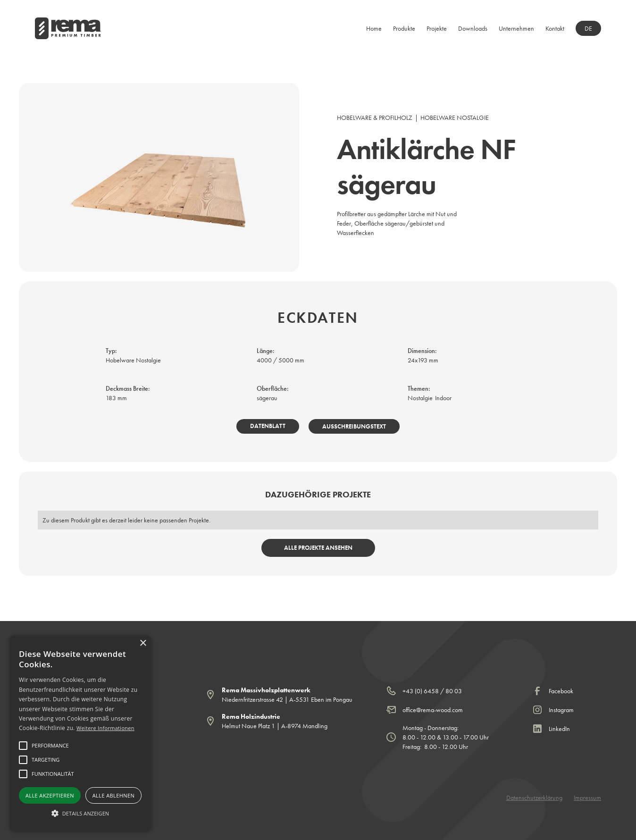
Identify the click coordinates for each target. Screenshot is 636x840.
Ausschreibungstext (354, 426)
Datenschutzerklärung (534, 798)
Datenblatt (268, 426)
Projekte (437, 28)
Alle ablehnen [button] (113, 795)
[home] (68, 28)
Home (374, 28)
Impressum (587, 798)
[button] (404, 28)
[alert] (80, 733)
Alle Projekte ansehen (318, 548)
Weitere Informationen (105, 728)
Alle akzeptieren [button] (50, 795)
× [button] (143, 643)
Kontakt (555, 28)
